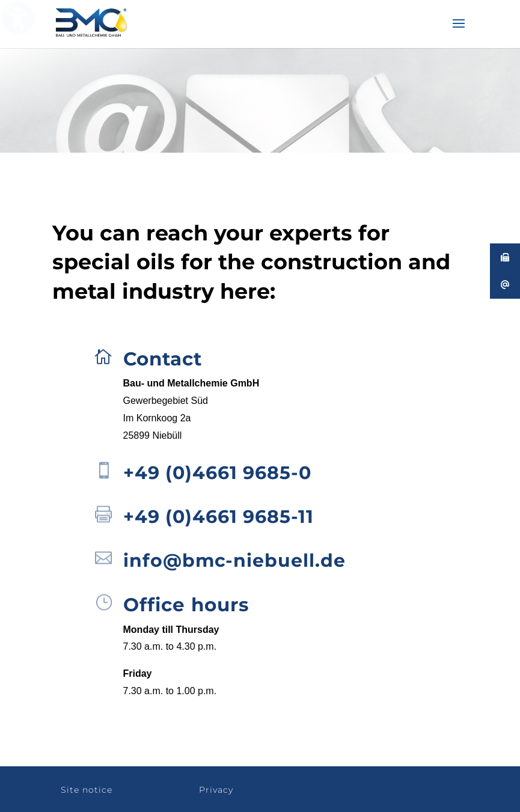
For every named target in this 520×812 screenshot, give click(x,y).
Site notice (87, 790)
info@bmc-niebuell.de (234, 560)
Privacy (216, 790)
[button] (459, 31)
